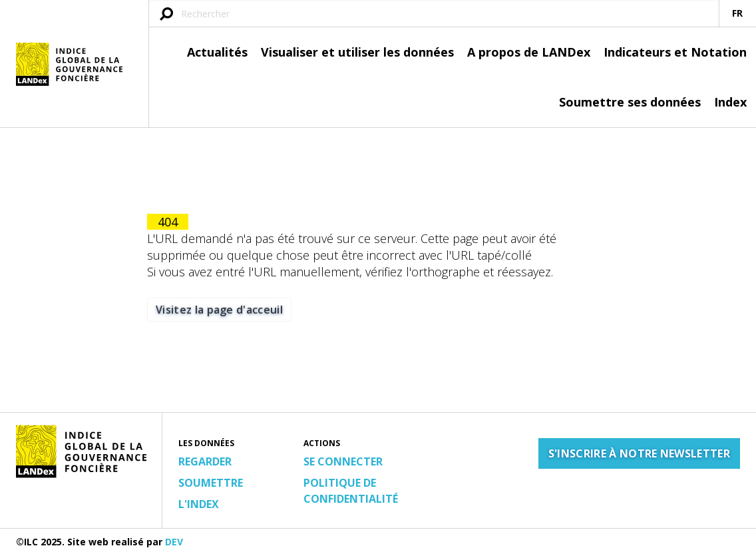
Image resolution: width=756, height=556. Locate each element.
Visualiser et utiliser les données (357, 52)
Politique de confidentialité (351, 491)
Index (730, 102)
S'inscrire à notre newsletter (639, 453)
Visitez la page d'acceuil (219, 310)
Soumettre (211, 483)
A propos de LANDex (529, 52)
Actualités (217, 52)
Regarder (205, 461)
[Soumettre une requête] (166, 15)
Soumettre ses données (630, 102)
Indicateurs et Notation (675, 52)
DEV (174, 542)
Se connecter (343, 461)
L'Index (199, 504)
